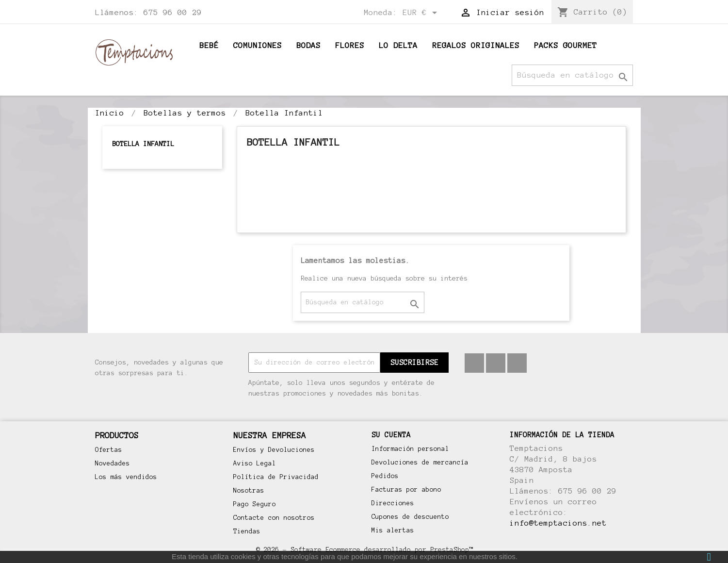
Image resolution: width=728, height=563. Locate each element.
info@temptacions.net (558, 523)
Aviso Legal (255, 464)
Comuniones (258, 45)
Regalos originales (476, 45)
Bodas (308, 45)
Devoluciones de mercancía (420, 463)
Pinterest (496, 363)
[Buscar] (572, 75)
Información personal (410, 449)
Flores (350, 45)
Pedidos (385, 476)
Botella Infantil (143, 144)
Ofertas (109, 450)
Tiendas (247, 531)
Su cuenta (391, 435)
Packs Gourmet (566, 45)
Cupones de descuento (410, 517)
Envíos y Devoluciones (274, 450)
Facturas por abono (406, 490)
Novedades (113, 464)
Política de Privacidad (276, 477)
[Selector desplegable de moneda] (421, 13)
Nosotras (249, 491)
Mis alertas (393, 530)
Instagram (517, 363)
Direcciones (393, 503)
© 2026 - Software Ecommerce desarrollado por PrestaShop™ (364, 550)
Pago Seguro (255, 504)
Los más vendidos (126, 477)
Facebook (474, 363)
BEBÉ (209, 45)
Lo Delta (398, 45)
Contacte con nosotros (274, 518)
